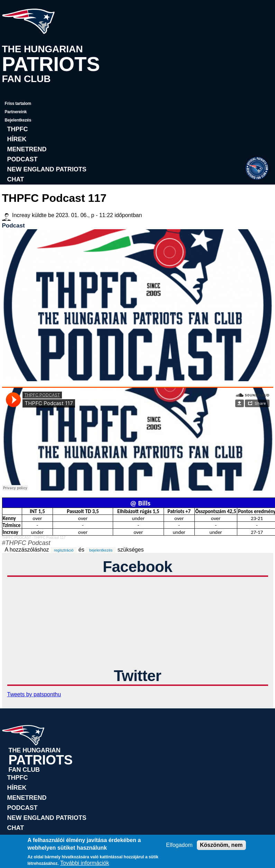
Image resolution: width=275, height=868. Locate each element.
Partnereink (16, 112)
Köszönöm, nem (221, 845)
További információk (85, 863)
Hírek (17, 139)
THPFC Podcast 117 (50, 538)
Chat (16, 179)
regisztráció (64, 550)
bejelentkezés (101, 550)
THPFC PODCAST (17, 538)
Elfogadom (179, 845)
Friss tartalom (18, 104)
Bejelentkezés (18, 120)
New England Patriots (47, 169)
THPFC (18, 129)
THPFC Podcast (28, 543)
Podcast (22, 159)
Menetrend (27, 149)
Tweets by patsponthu (34, 694)
